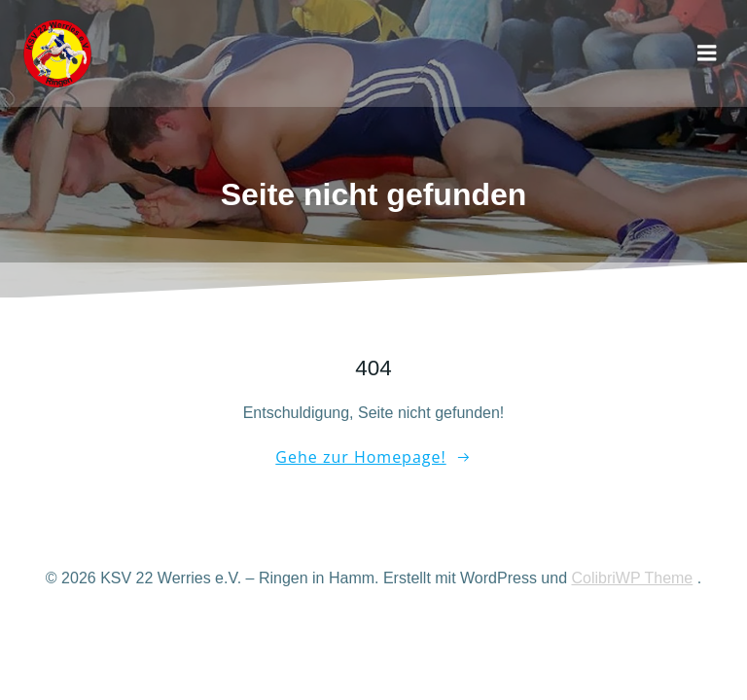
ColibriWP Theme (632, 578)
